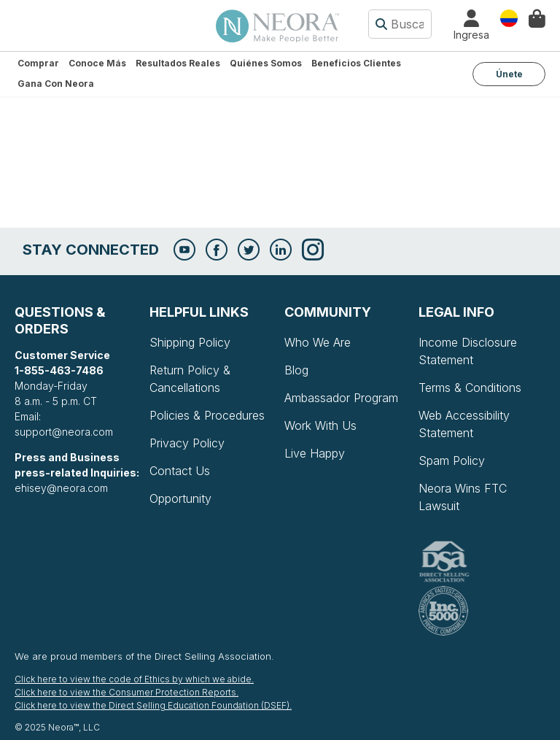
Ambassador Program (341, 398)
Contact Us (180, 471)
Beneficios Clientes (356, 63)
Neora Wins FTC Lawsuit (463, 497)
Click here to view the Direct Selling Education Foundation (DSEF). (153, 705)
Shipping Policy (190, 342)
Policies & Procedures (207, 415)
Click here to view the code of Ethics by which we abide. (134, 679)
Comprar (38, 63)
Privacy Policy (187, 443)
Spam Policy (452, 460)
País (509, 17)
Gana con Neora (56, 84)
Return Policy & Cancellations (190, 379)
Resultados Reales (178, 63)
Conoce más (97, 63)
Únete (509, 74)
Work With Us (320, 425)
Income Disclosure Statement (468, 351)
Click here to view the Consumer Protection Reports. (127, 692)
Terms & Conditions (470, 388)
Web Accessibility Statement (464, 424)
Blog (296, 370)
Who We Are (318, 342)
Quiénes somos (266, 63)
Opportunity (180, 498)
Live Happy (315, 453)
